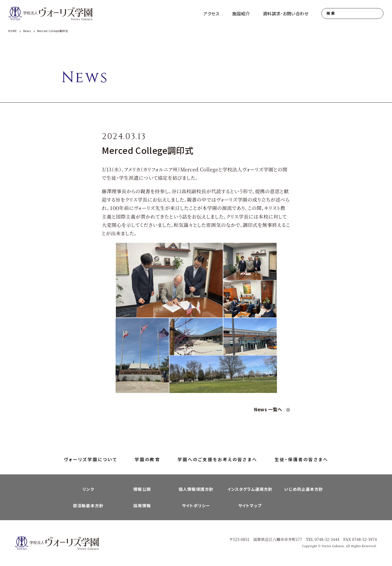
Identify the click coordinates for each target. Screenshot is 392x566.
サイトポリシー (196, 505)
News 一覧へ (269, 409)
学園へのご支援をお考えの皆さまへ (217, 459)
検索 (331, 13)
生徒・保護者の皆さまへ (301, 459)
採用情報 (142, 505)
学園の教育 (148, 459)
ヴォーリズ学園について (91, 459)
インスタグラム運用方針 (250, 489)
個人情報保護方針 (196, 489)
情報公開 (142, 489)
